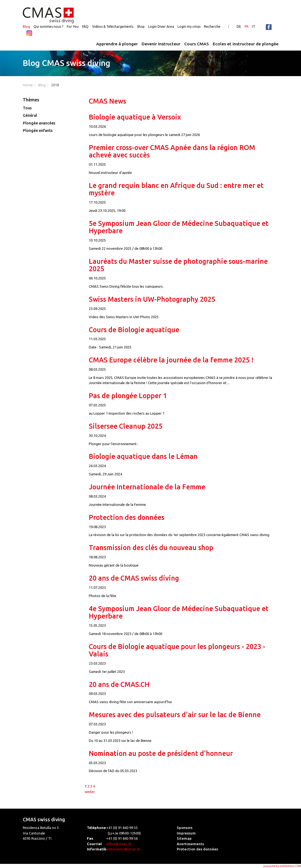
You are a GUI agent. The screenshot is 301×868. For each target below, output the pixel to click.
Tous (27, 108)
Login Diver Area (161, 27)
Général (30, 115)
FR (247, 27)
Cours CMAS (197, 44)
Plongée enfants (38, 131)
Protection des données (127, 517)
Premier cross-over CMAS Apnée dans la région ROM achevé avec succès (172, 151)
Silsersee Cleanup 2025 (126, 426)
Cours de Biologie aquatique (134, 330)
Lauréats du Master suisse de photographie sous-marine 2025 (178, 265)
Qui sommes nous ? (48, 27)
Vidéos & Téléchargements (113, 27)
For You (73, 27)
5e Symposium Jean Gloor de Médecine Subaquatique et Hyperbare (179, 227)
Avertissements (190, 844)
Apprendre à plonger (117, 44)
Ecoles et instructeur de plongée (246, 44)
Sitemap (184, 838)
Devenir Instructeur (161, 44)
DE (239, 27)
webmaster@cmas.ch (123, 849)
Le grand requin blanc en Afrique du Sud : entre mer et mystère (176, 189)
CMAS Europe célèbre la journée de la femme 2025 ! (171, 360)
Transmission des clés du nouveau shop (151, 548)
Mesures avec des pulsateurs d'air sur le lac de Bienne (175, 715)
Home (28, 85)
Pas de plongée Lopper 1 (128, 396)
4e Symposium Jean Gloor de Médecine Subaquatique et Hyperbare (179, 612)
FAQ (85, 27)
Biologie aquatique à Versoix (135, 117)
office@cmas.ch (119, 844)
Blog (26, 27)
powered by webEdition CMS (282, 866)
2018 (55, 85)
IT (254, 27)
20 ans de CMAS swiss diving (134, 578)
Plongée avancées (39, 123)
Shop (141, 27)
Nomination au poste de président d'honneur (161, 753)
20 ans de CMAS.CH (119, 684)
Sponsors (185, 828)
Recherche (212, 27)
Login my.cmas (189, 27)
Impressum (186, 833)
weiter (90, 792)
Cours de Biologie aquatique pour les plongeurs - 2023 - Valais (177, 650)
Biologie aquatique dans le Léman (143, 456)
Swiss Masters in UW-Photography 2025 (152, 299)
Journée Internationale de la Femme (147, 487)
